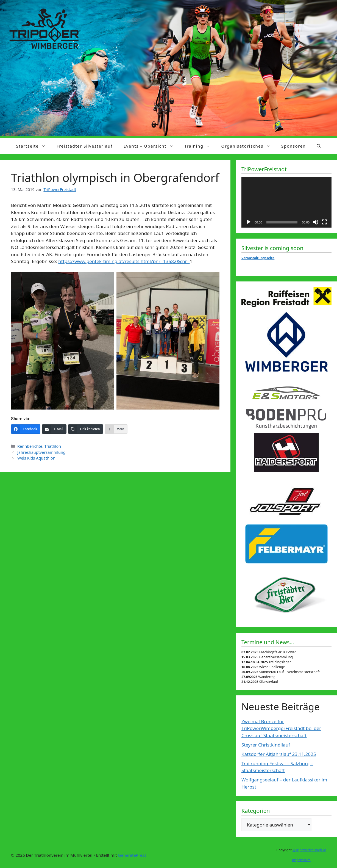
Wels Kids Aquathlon (36, 458)
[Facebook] (26, 429)
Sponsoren (293, 146)
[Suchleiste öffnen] (319, 146)
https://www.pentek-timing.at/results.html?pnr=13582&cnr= (124, 261)
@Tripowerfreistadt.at (309, 850)
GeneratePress (132, 855)
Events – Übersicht (151, 146)
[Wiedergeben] (249, 222)
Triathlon (53, 446)
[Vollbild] (324, 222)
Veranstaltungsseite (258, 258)
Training (200, 146)
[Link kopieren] (86, 429)
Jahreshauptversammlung (41, 452)
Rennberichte (30, 446)
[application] (286, 202)
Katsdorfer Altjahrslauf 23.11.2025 (279, 754)
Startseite (34, 146)
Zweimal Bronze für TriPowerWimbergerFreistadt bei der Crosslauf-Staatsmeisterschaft (281, 728)
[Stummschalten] (316, 222)
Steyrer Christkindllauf (266, 745)
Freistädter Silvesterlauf (85, 146)
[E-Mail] (54, 429)
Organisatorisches (248, 146)
